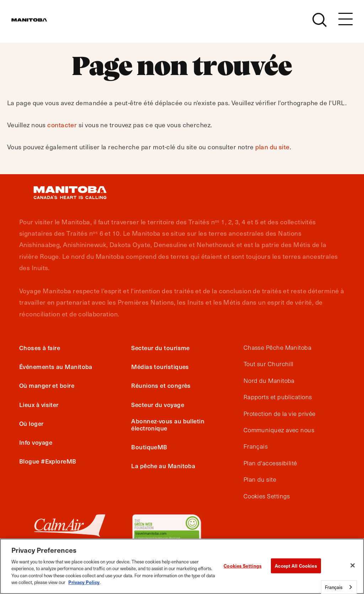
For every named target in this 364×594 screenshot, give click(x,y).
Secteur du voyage (158, 405)
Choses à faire (40, 348)
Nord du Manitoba (269, 381)
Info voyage (36, 442)
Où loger (31, 423)
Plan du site (260, 480)
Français (256, 446)
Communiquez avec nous (279, 430)
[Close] (353, 565)
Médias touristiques (160, 366)
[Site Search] (320, 24)
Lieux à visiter (39, 405)
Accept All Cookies (296, 566)
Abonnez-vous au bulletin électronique (168, 424)
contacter (62, 125)
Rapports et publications (278, 397)
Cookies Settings (267, 496)
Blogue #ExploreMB (48, 461)
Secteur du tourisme (160, 348)
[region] (182, 566)
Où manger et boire (47, 385)
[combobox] (339, 587)
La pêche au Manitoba (163, 466)
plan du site (272, 147)
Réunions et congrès (161, 385)
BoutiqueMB (149, 447)
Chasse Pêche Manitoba (277, 348)
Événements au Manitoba (56, 366)
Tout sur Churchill (269, 364)
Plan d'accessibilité (270, 463)
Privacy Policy (84, 582)
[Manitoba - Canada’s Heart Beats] (38, 24)
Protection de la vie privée (280, 414)
